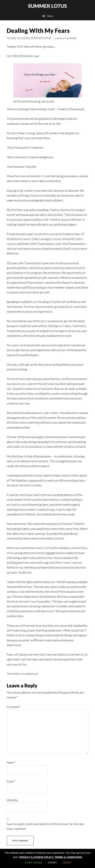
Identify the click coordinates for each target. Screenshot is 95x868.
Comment (14, 707)
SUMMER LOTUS (47, 6)
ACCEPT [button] (52, 863)
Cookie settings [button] (33, 862)
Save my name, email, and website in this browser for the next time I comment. (45, 826)
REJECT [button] (67, 863)
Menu (50, 16)
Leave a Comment (66, 38)
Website (12, 800)
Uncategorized (29, 674)
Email (11, 781)
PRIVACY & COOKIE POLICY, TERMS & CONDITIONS (51, 857)
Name (11, 762)
